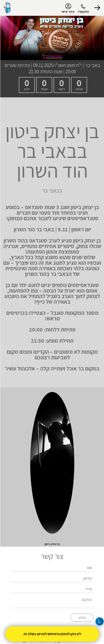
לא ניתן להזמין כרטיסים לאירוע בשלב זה (52, 634)
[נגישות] (99, 621)
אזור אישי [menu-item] (68, 8)
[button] (97, 8)
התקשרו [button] (83, 11)
